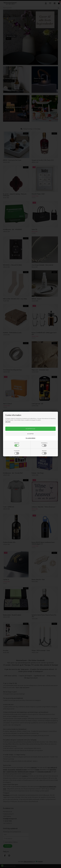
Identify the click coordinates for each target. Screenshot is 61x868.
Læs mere (8, 422)
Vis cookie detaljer (30, 438)
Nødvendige (17, 444)
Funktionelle (17, 452)
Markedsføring (44, 444)
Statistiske (44, 452)
